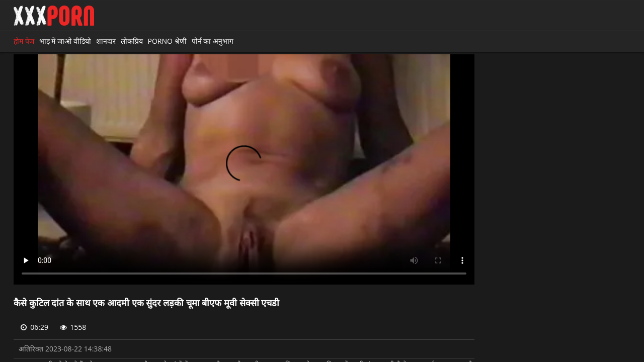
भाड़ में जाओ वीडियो (65, 41)
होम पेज (24, 41)
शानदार (106, 41)
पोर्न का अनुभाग (213, 41)
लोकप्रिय (132, 41)
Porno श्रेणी (167, 41)
